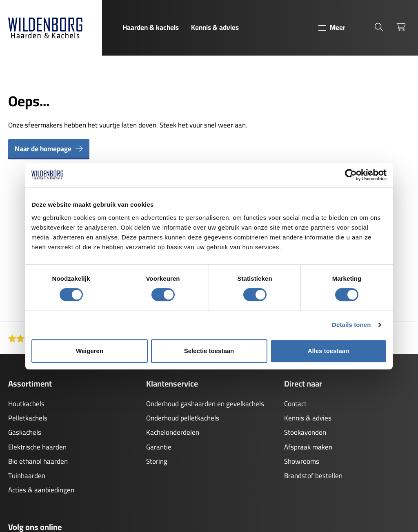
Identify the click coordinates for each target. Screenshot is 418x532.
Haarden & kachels (151, 27)
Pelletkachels (28, 418)
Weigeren (90, 351)
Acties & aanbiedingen (41, 490)
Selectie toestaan (209, 351)
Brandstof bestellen (313, 476)
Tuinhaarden (27, 476)
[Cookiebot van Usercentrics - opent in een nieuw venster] (351, 175)
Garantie (159, 447)
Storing (157, 461)
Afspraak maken (308, 447)
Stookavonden (305, 432)
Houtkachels (26, 404)
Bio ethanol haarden (38, 461)
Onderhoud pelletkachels (183, 418)
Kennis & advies (215, 27)
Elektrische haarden (37, 447)
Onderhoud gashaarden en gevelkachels (205, 404)
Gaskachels (25, 432)
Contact (295, 404)
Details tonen (351, 325)
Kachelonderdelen (173, 432)
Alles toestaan (329, 351)
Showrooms (302, 461)
